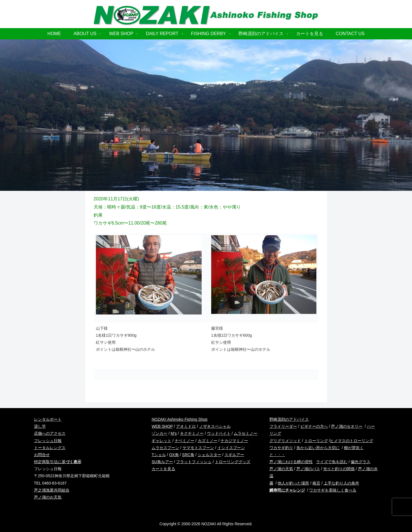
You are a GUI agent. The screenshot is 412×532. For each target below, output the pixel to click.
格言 (316, 483)
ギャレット (161, 441)
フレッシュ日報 (48, 441)
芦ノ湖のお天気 (48, 497)
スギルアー (234, 455)
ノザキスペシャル (215, 426)
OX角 (174, 455)
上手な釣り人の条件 (341, 483)
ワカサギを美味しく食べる (333, 490)
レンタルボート (48, 419)
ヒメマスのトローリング (352, 441)
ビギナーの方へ (314, 426)
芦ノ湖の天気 (281, 469)
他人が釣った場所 (293, 483)
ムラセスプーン (165, 448)
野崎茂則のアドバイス (289, 419)
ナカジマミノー (234, 441)
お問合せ (42, 455)
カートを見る (163, 469)
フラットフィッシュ (194, 462)
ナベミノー (184, 441)
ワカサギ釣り (281, 448)
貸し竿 (40, 426)
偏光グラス (361, 462)
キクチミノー (192, 433)
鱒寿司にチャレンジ (287, 490)
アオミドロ (186, 426)
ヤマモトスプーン (198, 448)
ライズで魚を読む (332, 462)
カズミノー (208, 441)
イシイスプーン (231, 448)
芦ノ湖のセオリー (347, 426)
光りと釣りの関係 (339, 469)
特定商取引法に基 (58, 462)
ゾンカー (159, 433)
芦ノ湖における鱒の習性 (291, 462)
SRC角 (188, 455)
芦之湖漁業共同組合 (52, 490)
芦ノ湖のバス (308, 469)
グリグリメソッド (285, 441)
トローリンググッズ (233, 462)
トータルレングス (50, 448)
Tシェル (159, 455)
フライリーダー (283, 426)
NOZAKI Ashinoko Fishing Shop (179, 419)
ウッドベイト (219, 433)
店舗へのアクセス (50, 433)
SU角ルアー (162, 462)
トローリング (316, 441)
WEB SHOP (162, 426)
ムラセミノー (246, 433)
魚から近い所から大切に (318, 448)
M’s (174, 433)
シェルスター (210, 455)
